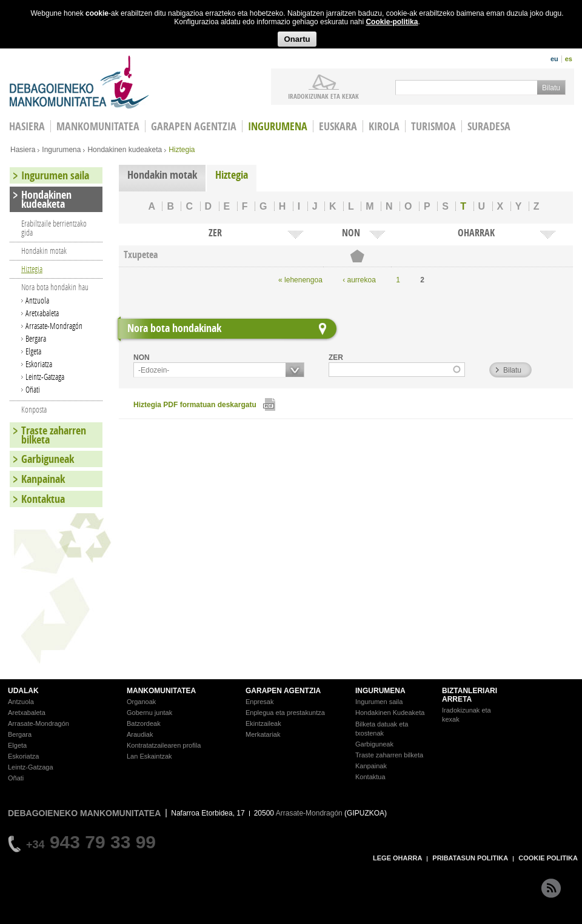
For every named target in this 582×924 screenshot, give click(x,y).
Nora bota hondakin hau (55, 287)
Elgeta (33, 351)
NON (142, 357)
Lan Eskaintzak (149, 756)
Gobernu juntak (149, 713)
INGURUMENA (380, 691)
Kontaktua (43, 499)
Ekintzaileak (263, 723)
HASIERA (27, 126)
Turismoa (433, 126)
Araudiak (140, 734)
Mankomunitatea (98, 126)
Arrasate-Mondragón (54, 326)
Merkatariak (263, 734)
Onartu (297, 39)
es (569, 59)
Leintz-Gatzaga (45, 377)
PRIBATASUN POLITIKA (470, 858)
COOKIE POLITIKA (548, 858)
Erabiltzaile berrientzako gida (54, 228)
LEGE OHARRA (397, 858)
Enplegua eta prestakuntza (285, 713)
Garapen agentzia (194, 126)
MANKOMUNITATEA (161, 691)
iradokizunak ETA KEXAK (323, 96)
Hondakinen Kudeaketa (390, 713)
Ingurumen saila (55, 175)
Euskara (338, 126)
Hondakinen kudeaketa (125, 150)
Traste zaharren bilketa (54, 435)
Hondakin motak (162, 175)
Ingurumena (278, 126)
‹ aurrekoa (359, 280)
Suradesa (489, 126)
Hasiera (23, 150)
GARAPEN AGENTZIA (283, 691)
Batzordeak (144, 723)
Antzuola (37, 300)
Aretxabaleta (42, 313)
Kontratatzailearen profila (164, 745)
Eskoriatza (39, 364)
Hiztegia (232, 175)
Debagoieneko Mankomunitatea (79, 82)
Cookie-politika (392, 22)
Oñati (33, 389)
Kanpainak (43, 479)
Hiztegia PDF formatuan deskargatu (195, 405)
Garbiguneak (48, 459)
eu (554, 59)
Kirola (384, 126)
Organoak (141, 702)
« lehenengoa (300, 280)
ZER (336, 357)
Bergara (36, 338)
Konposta (34, 409)
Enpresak (259, 702)
